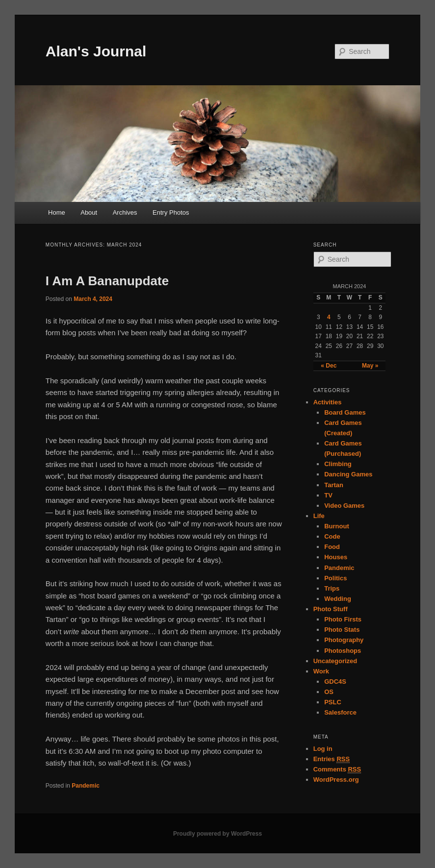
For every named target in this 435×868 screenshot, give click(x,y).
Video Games (344, 506)
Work (321, 671)
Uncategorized (335, 661)
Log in (323, 749)
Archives (125, 212)
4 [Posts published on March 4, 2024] (329, 317)
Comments (337, 769)
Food (332, 547)
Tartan (334, 485)
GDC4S (335, 682)
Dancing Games (348, 474)
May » (370, 366)
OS (329, 692)
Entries (332, 759)
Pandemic (86, 786)
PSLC (333, 702)
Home (57, 212)
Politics (335, 578)
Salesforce (340, 712)
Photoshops (343, 651)
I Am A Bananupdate (107, 281)
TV (328, 495)
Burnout (337, 526)
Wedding (338, 599)
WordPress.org (336, 780)
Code (332, 536)
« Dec (329, 366)
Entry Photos (171, 212)
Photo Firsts (343, 619)
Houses (336, 557)
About (89, 212)
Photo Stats (342, 630)
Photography (344, 640)
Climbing (338, 464)
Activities (328, 402)
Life (319, 516)
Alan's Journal (96, 51)
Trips (332, 588)
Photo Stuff (331, 609)
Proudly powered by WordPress (217, 834)
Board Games (345, 412)
